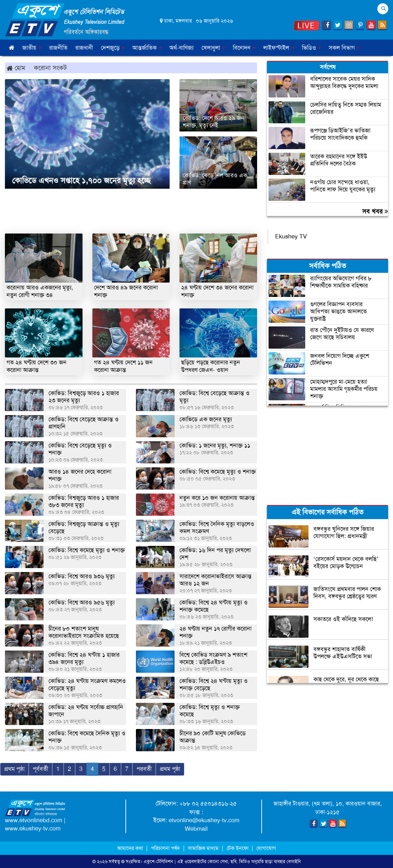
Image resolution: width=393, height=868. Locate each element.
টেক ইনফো (238, 848)
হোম (16, 68)
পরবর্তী (144, 769)
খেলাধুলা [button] (213, 48)
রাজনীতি (58, 48)
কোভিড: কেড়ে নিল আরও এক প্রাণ (215, 179)
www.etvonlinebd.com (34, 820)
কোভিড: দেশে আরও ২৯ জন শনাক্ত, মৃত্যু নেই (214, 122)
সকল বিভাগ (344, 48)
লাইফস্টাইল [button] (279, 48)
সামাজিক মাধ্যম (203, 848)
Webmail (196, 829)
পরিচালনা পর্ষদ (165, 848)
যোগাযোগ (266, 848)
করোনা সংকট (50, 68)
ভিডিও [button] (311, 48)
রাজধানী (84, 48)
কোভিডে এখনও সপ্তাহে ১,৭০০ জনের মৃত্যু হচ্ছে (80, 181)
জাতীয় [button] (32, 48)
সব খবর (375, 211)
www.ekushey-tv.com (33, 828)
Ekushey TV (291, 236)
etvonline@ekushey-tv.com (204, 820)
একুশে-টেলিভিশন (158, 861)
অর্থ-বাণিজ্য (181, 48)
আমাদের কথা (131, 848)
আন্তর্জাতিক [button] (147, 48)
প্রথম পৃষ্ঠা (14, 769)
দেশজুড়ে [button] (113, 48)
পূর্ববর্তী (40, 769)
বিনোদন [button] (244, 48)
